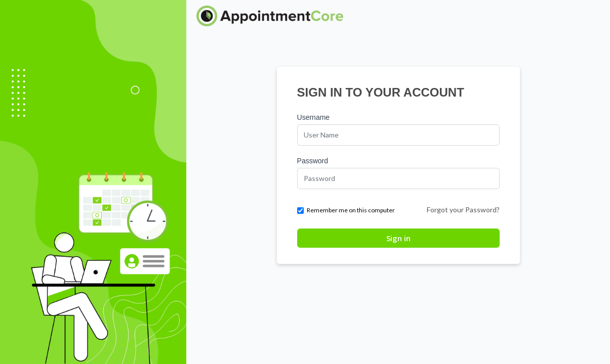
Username (314, 117)
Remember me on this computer (346, 210)
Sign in (398, 238)
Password (313, 161)
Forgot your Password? (463, 210)
